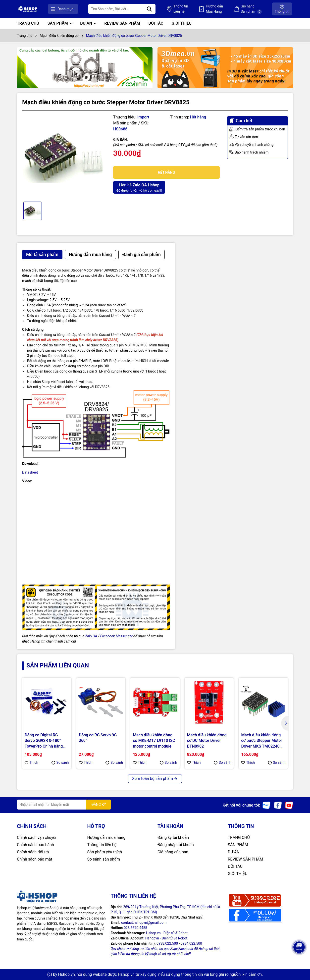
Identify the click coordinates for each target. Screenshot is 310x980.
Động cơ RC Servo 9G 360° (98, 738)
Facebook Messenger (116, 636)
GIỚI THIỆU (182, 23)
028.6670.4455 (135, 928)
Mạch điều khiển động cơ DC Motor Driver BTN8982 (207, 741)
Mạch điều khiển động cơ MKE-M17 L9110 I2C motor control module (154, 741)
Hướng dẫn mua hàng (106, 838)
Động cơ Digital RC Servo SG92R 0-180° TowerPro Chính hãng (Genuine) (44, 741)
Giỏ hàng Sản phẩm (251, 9)
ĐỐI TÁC (156, 23)
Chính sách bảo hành (35, 845)
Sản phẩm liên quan (58, 665)
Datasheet (30, 472)
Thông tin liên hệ (102, 845)
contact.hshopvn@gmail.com (144, 923)
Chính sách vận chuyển (37, 838)
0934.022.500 (191, 943)
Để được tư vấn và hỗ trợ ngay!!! (139, 187)
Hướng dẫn (214, 9)
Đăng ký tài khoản (173, 838)
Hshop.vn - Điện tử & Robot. (167, 933)
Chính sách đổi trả (33, 852)
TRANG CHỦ (28, 23)
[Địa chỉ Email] (64, 805)
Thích (31, 762)
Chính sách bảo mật (35, 859)
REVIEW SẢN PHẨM (122, 23)
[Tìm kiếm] (149, 9)
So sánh (60, 762)
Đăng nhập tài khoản (176, 845)
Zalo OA (91, 636)
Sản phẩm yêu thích (105, 852)
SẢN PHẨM (58, 23)
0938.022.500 (167, 943)
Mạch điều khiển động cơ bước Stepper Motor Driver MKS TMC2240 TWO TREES (262, 741)
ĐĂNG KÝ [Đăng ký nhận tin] (99, 805)
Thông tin (181, 9)
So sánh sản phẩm (104, 859)
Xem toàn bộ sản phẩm (155, 779)
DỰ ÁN (87, 23)
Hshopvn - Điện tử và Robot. (167, 938)
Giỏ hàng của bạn (173, 852)
